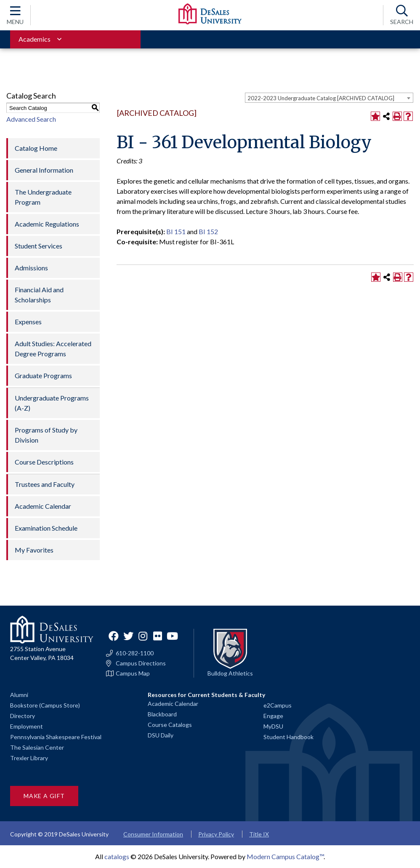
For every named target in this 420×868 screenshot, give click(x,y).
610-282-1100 (135, 653)
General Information (44, 170)
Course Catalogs (170, 725)
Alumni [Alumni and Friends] (19, 695)
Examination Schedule (46, 528)
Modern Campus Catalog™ (285, 856)
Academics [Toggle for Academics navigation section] (35, 39)
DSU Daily (161, 735)
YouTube (173, 636)
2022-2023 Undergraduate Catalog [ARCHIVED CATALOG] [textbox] (321, 98)
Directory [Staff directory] (23, 716)
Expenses (28, 322)
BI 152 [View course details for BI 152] (208, 231)
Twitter (128, 636)
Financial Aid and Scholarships (39, 295)
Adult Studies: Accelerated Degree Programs (53, 349)
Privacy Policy (216, 834)
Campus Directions (141, 663)
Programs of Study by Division (46, 435)
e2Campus (278, 705)
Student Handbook (288, 737)
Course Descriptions (44, 462)
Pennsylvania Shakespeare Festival (56, 737)
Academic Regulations (47, 224)
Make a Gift (44, 796)
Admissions (31, 268)
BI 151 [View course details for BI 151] (176, 231)
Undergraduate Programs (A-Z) (52, 403)
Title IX (259, 834)
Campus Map (133, 673)
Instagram (143, 636)
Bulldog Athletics (230, 673)
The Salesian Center (37, 747)
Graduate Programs (43, 375)
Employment (27, 726)
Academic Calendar (43, 506)
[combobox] (329, 98)
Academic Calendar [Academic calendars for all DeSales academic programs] (173, 704)
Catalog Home (36, 148)
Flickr (158, 636)
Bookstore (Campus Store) (45, 705)
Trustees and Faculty (45, 484)
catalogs (117, 856)
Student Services (39, 246)
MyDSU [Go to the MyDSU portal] (273, 726)
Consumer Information (153, 834)
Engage (273, 716)
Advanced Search (31, 119)
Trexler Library (29, 758)
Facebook (114, 636)
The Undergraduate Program (43, 197)
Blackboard (162, 714)
